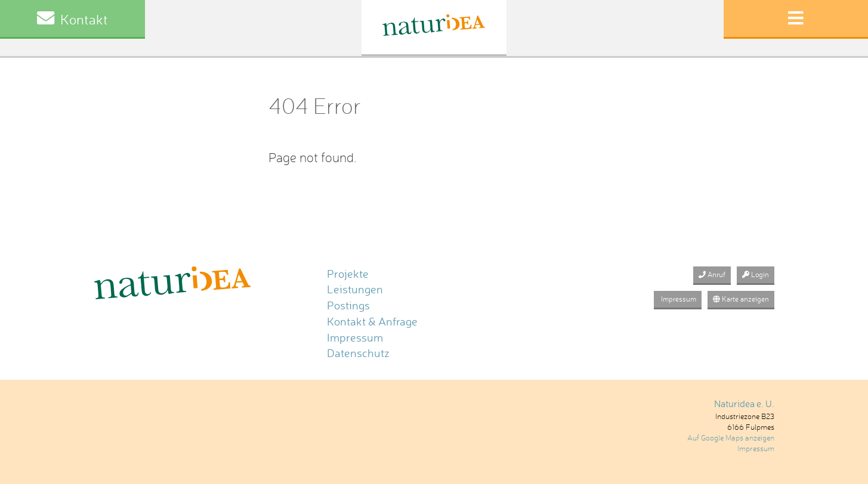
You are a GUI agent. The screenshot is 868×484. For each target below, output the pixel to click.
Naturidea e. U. (744, 404)
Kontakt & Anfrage (372, 322)
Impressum (355, 338)
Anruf (712, 274)
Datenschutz (358, 353)
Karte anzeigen (741, 299)
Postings (348, 305)
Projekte (348, 274)
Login (756, 274)
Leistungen (355, 289)
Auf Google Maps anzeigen (731, 438)
